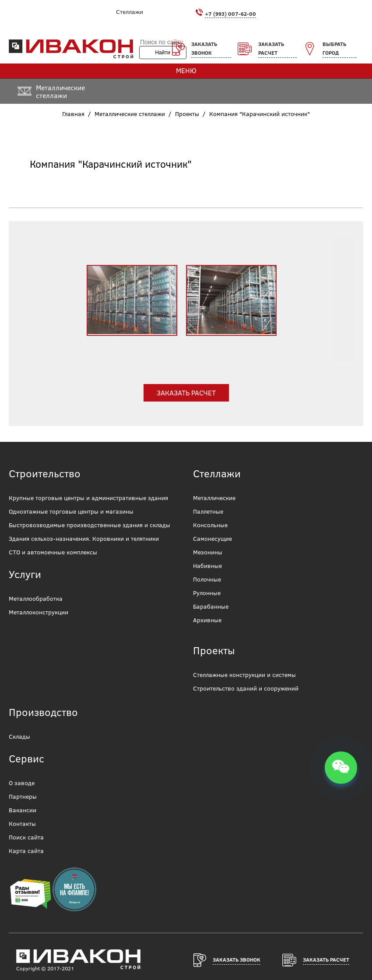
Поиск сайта (26, 837)
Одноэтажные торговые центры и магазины (71, 511)
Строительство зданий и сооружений (246, 688)
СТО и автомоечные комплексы (53, 552)
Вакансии (23, 810)
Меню (186, 71)
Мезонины (208, 552)
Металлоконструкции (39, 612)
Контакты (22, 824)
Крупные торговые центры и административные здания (88, 498)
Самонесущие (212, 539)
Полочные (207, 579)
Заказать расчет (271, 48)
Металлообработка (36, 599)
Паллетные (208, 511)
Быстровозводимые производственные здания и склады (89, 525)
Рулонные (207, 593)
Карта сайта (26, 851)
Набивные (207, 566)
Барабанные (211, 606)
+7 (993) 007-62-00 (230, 14)
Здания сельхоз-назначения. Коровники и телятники (84, 539)
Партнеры (23, 797)
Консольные (210, 525)
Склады (19, 737)
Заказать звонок (204, 48)
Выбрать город (334, 48)
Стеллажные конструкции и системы (244, 675)
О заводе (22, 783)
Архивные (207, 620)
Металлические (214, 498)
